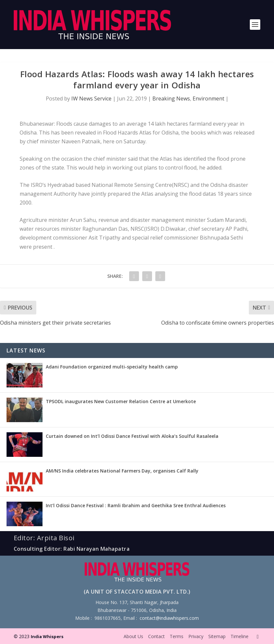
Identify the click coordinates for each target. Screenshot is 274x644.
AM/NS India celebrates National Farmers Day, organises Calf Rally (122, 471)
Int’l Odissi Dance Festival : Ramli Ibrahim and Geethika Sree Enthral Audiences (136, 505)
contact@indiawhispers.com (169, 618)
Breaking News (171, 98)
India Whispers (47, 636)
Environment (208, 98)
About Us (133, 636)
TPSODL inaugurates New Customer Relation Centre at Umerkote (121, 401)
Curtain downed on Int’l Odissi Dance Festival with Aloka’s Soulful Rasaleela (132, 436)
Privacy (196, 636)
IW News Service (91, 98)
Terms (177, 636)
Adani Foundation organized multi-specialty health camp (112, 367)
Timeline (240, 636)
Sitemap (217, 636)
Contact (156, 636)
